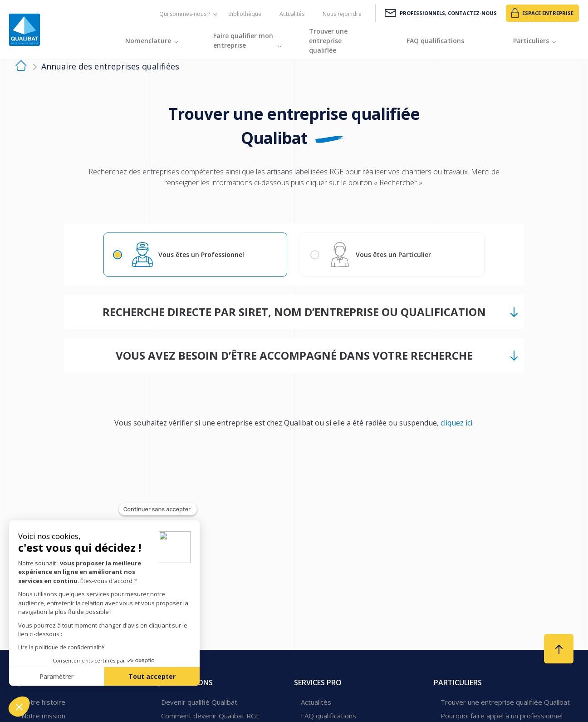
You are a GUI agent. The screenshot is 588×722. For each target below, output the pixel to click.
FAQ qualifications (328, 716)
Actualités (292, 14)
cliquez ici (456, 423)
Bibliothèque (245, 14)
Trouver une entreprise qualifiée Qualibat (505, 702)
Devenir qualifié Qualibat (199, 702)
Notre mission (43, 716)
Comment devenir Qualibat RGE (211, 716)
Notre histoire (43, 702)
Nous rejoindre (342, 14)
